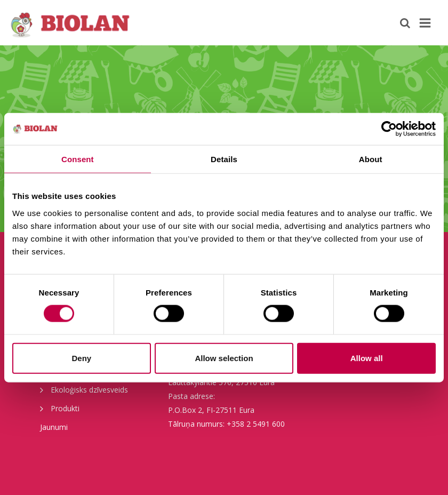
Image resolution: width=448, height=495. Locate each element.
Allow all (367, 358)
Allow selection (224, 358)
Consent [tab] (78, 159)
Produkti (60, 408)
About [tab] (371, 159)
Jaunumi (54, 427)
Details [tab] (224, 159)
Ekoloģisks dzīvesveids (84, 389)
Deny (81, 358)
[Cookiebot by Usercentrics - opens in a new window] (389, 129)
